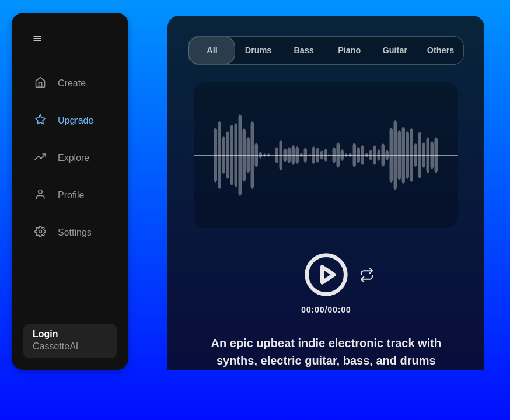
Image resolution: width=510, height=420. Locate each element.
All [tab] (212, 50)
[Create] (70, 83)
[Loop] (367, 275)
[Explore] (70, 158)
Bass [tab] (303, 50)
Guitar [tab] (395, 50)
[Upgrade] (70, 121)
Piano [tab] (349, 50)
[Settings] (70, 233)
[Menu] (37, 38)
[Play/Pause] (326, 275)
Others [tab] (441, 50)
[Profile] (70, 195)
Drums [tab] (259, 50)
